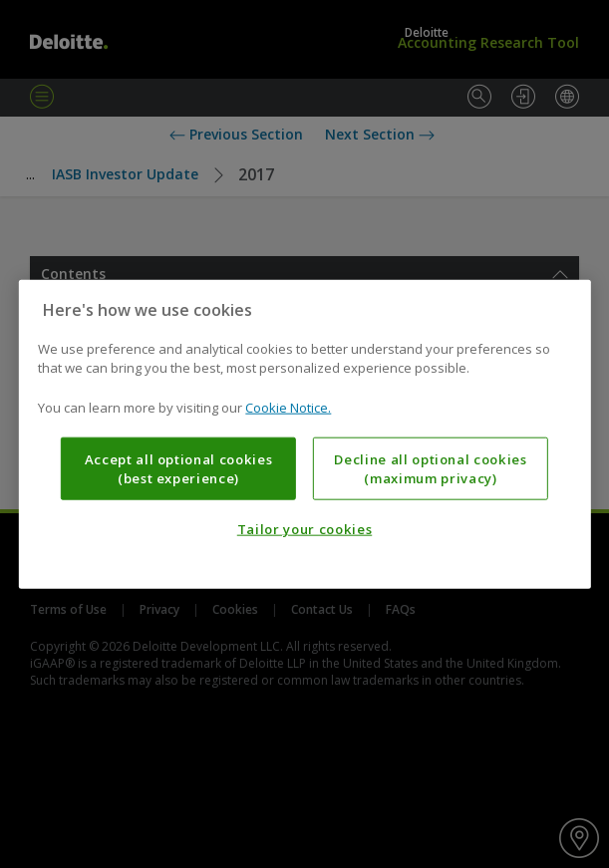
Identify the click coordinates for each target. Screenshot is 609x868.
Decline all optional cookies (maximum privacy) (430, 468)
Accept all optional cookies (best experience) (179, 468)
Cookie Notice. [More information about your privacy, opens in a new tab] (288, 407)
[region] (304, 434)
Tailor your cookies (304, 529)
